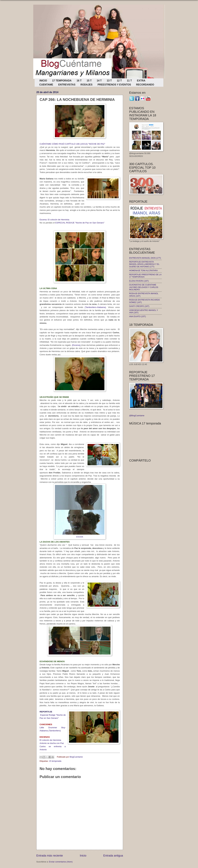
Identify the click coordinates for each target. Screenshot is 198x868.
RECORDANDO (145, 85)
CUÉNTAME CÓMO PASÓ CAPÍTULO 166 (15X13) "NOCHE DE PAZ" (72, 144)
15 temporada (55, 761)
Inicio (83, 856)
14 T (99, 81)
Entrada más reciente (50, 856)
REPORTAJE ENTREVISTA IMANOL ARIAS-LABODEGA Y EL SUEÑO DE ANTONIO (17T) (144, 264)
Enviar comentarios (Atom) (61, 862)
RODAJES (86, 85)
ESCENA (80, 537)
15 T (89, 81)
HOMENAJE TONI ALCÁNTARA (143, 270)
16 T (79, 81)
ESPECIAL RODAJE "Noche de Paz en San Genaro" (80, 223)
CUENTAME (46, 85)
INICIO (43, 81)
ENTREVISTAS (67, 85)
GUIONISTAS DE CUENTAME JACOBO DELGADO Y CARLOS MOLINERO (144, 287)
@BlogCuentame (137, 416)
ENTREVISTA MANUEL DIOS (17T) (145, 258)
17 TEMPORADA (62, 81)
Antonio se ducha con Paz (52, 743)
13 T (109, 81)
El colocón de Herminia (50, 740)
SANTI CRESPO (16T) (139, 306)
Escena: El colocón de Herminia (54, 220)
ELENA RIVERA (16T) (139, 281)
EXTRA (141, 81)
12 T (119, 81)
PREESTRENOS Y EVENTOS (114, 85)
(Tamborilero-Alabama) (95, 307)
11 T (129, 81)
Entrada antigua (113, 856)
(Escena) (76, 345)
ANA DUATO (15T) (138, 316)
